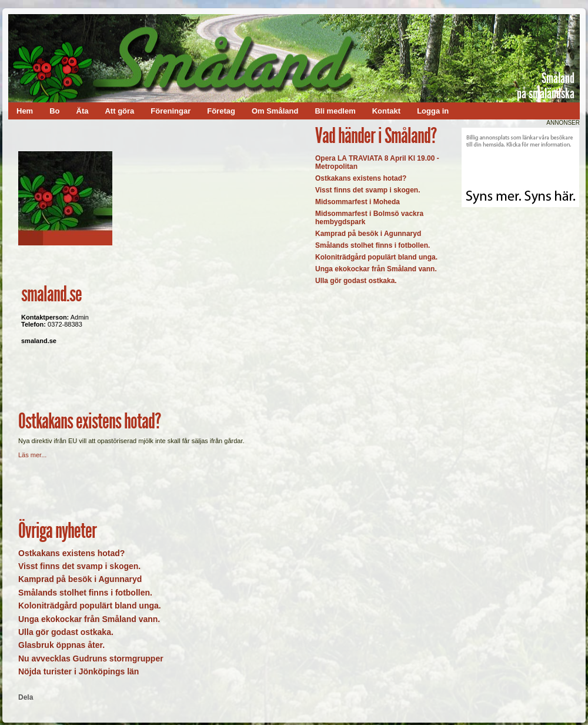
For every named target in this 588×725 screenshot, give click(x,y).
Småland (558, 78)
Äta (83, 111)
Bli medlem (335, 111)
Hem (25, 111)
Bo (54, 111)
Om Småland (275, 111)
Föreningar (171, 111)
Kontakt (386, 111)
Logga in (433, 111)
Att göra (119, 111)
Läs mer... (32, 455)
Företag (221, 111)
